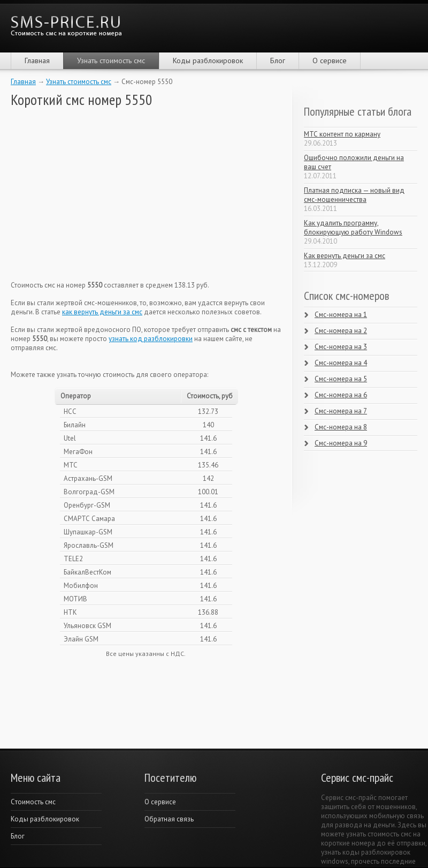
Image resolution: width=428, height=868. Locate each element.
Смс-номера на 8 (341, 427)
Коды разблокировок (208, 61)
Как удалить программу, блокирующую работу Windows (353, 228)
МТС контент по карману (342, 134)
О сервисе (330, 61)
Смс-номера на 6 (341, 395)
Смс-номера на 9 (341, 443)
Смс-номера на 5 (341, 379)
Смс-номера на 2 (341, 331)
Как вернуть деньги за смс (345, 256)
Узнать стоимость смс (111, 61)
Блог (278, 61)
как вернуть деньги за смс (102, 312)
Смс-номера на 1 (341, 315)
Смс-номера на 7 (341, 411)
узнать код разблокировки (151, 339)
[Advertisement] (91, 194)
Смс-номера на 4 (341, 363)
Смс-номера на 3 (341, 347)
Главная (37, 61)
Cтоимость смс (33, 802)
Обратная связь (169, 819)
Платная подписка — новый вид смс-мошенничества (354, 195)
